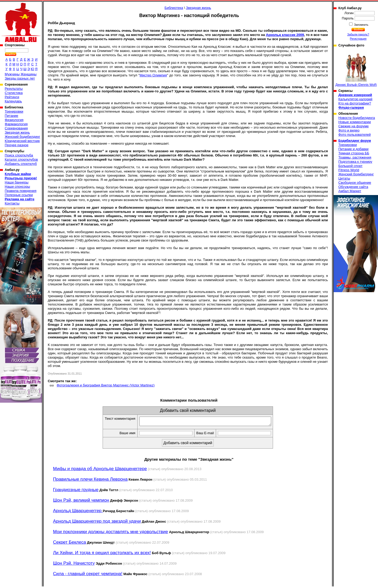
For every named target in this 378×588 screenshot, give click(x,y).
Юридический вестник (22, 141)
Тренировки (14, 111)
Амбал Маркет (350, 191)
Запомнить (361, 25)
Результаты (14, 89)
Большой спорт (350, 166)
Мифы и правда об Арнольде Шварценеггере (100, 470)
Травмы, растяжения (355, 157)
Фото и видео (349, 130)
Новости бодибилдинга (357, 118)
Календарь (13, 101)
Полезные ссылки (19, 195)
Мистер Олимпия (153, 75)
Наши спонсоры (17, 187)
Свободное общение (355, 183)
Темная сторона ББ (354, 153)
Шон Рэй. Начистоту (74, 565)
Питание (11, 116)
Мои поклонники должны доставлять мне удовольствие (111, 533)
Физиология (14, 120)
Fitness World (349, 170)
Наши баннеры (17, 182)
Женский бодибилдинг (22, 137)
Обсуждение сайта (353, 187)
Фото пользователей (355, 135)
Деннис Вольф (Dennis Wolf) (356, 68)
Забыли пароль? (358, 34)
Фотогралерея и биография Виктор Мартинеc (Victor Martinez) (106, 385)
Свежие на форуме (354, 126)
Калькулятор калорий (355, 99)
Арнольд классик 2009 (285, 35)
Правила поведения (21, 191)
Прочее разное (17, 145)
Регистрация (358, 39)
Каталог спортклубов (21, 159)
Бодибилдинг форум (355, 141)
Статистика (14, 93)
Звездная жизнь (17, 132)
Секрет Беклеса (70, 544)
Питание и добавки (353, 149)
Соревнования (16, 128)
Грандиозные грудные (76, 491)
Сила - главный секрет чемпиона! (88, 575)
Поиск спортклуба (19, 155)
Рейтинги (12, 97)
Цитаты (344, 178)
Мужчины (12, 74)
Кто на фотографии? (355, 103)
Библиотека (174, 8)
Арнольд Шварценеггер (78, 512)
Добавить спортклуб (21, 164)
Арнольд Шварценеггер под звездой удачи (97, 523)
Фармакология (16, 124)
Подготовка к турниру (355, 162)
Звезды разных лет (20, 78)
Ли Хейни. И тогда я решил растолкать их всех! (102, 554)
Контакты (12, 203)
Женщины (28, 74)
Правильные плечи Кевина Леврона (90, 481)
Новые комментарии (355, 122)
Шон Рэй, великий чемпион (81, 502)
